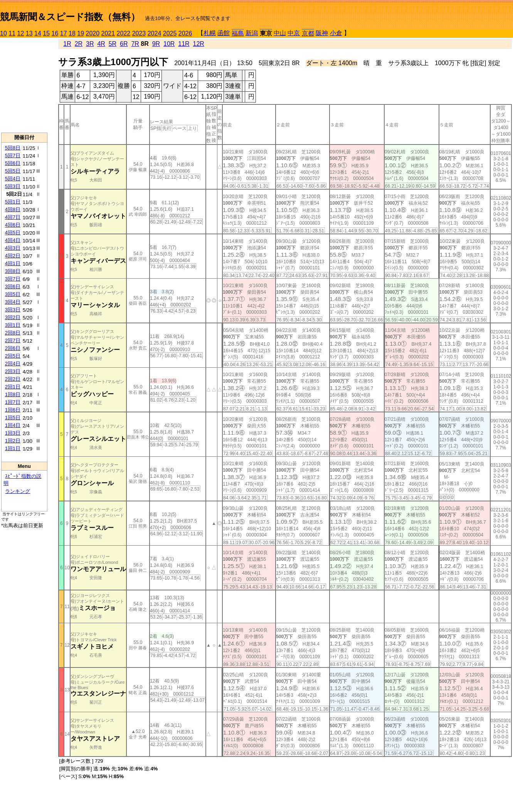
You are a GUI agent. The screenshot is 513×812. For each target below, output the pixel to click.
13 (29, 33)
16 (55, 33)
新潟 (252, 33)
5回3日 (13, 186)
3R (90, 44)
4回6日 (13, 225)
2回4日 (13, 364)
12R (199, 44)
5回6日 (13, 163)
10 (3, 33)
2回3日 (13, 371)
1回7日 (13, 402)
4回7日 (13, 217)
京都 (308, 33)
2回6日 (13, 348)
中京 (294, 33)
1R (67, 44)
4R (101, 44)
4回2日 (13, 256)
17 (64, 33)
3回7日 (13, 279)
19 (81, 33)
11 (12, 33)
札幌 (210, 33)
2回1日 (13, 387)
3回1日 (13, 325)
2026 (185, 33)
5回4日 (13, 179)
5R (113, 44)
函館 (224, 33)
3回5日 (13, 294)
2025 (170, 33)
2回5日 (13, 356)
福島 (238, 33)
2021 (108, 33)
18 (72, 33)
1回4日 (13, 425)
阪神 (322, 33)
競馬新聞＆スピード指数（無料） (70, 17)
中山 (280, 33)
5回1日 (13, 202)
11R (184, 44)
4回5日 (13, 233)
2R (79, 44)
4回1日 (13, 263)
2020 (93, 33)
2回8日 (13, 333)
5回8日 (13, 148)
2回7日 (13, 340)
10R (169, 44)
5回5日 (13, 171)
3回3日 (13, 310)
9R (156, 44)
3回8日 (13, 271)
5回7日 (13, 156)
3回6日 (13, 287)
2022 (124, 33)
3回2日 (13, 317)
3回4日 (13, 302)
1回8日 (13, 394)
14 (38, 33)
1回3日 (13, 433)
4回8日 (13, 209)
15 (46, 33)
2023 (139, 33)
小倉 (336, 33)
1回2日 (13, 441)
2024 (155, 33)
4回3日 (13, 248)
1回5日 (13, 418)
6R (124, 44)
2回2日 (13, 379)
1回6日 (13, 410)
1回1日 (13, 448)
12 (21, 33)
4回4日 (13, 240)
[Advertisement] (24, 85)
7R (135, 44)
